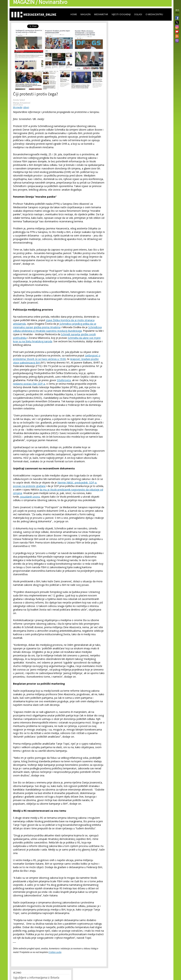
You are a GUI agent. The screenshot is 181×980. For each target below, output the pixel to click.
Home (74, 14)
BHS (177, 10)
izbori (26, 107)
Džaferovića (64, 380)
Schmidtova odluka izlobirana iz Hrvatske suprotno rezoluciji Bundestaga (57, 329)
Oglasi (138, 14)
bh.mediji (18, 107)
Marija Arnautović (22, 103)
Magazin (86, 14)
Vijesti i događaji (121, 14)
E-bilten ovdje (55, 952)
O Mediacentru (154, 14)
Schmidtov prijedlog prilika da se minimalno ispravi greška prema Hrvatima (55, 325)
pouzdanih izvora (30, 497)
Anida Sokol (19, 100)
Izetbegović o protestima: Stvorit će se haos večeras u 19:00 (57, 357)
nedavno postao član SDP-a (29, 384)
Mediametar (101, 14)
